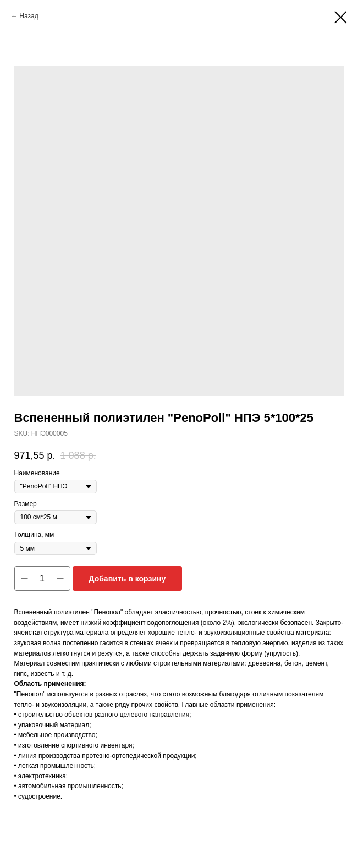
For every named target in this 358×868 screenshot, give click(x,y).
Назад (29, 16)
